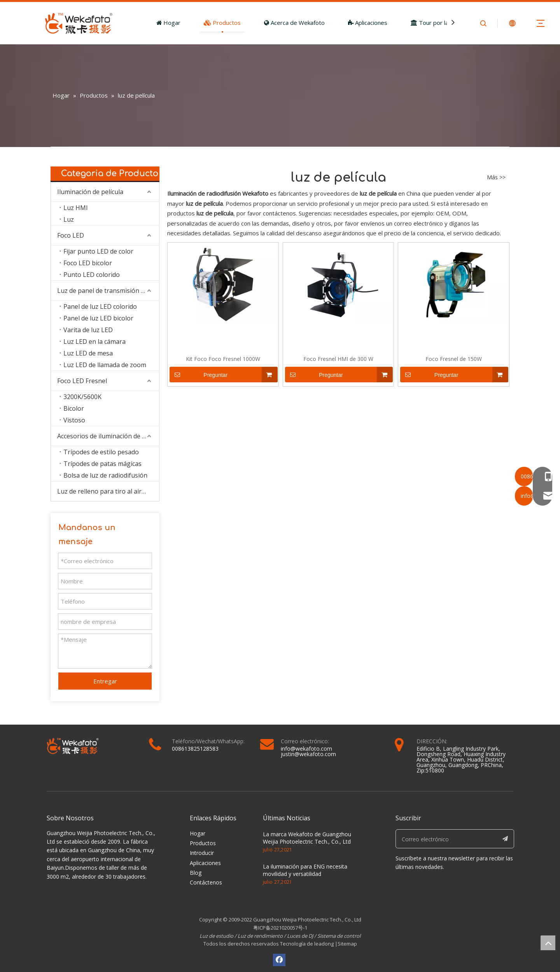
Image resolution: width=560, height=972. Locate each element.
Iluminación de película (90, 192)
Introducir (202, 853)
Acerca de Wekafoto (294, 23)
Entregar (105, 681)
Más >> (496, 177)
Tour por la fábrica (439, 23)
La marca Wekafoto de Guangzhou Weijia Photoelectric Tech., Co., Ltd (307, 838)
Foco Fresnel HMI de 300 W (338, 359)
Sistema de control (339, 936)
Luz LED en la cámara (94, 342)
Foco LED (71, 235)
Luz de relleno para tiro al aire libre (108, 491)
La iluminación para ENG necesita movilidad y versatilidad (305, 870)
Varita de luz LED (88, 330)
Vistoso (74, 420)
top (548, 943)
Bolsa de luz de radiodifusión (105, 475)
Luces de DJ (300, 936)
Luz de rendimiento (260, 936)
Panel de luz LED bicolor (98, 318)
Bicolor (74, 408)
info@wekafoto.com (306, 749)
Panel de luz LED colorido (100, 306)
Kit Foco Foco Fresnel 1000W (223, 359)
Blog (196, 873)
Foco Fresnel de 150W (454, 359)
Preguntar (199, 375)
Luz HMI (76, 208)
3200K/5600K (82, 397)
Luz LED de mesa (88, 353)
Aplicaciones (368, 23)
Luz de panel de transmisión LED (105, 291)
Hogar (168, 23)
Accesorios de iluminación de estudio (108, 436)
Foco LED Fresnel (82, 381)
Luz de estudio (217, 936)
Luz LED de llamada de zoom (105, 365)
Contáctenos (206, 882)
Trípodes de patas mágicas (102, 464)
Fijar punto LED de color (98, 251)
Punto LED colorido (92, 275)
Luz (69, 219)
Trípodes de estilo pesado (101, 452)
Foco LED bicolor (88, 263)
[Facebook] (279, 960)
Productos (222, 23)
